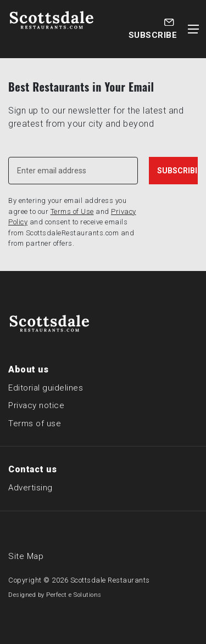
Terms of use (35, 423)
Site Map (26, 556)
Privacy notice (36, 405)
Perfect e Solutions (74, 595)
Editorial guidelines (46, 388)
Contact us (32, 469)
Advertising (30, 488)
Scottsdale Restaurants (110, 580)
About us (28, 369)
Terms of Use (72, 211)
